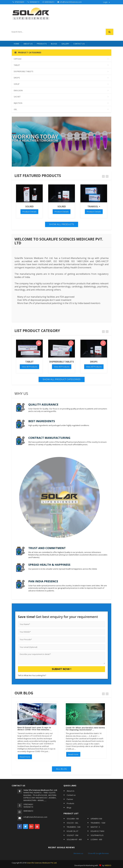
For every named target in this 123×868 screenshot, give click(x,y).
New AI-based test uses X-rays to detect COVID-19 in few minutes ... (34, 728)
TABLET (17, 65)
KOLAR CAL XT (72, 831)
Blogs (69, 808)
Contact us (71, 795)
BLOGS (54, 44)
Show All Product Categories (62, 379)
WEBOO (108, 865)
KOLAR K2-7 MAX (98, 831)
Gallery (65, 44)
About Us (28, 44)
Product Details (29, 212)
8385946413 (49, 2)
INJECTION (18, 103)
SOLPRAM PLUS (97, 835)
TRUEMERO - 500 (74, 827)
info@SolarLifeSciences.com (71, 2)
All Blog (61, 769)
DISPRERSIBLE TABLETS (24, 71)
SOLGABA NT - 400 (74, 839)
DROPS (17, 78)
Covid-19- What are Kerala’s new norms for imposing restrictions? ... (85, 729)
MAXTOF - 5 (95, 827)
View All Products (29, 367)
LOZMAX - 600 (96, 839)
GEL (15, 109)
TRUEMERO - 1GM (98, 823)
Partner (70, 799)
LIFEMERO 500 (96, 819)
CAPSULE (18, 59)
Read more (25, 757)
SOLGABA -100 (73, 819)
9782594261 (20, 2)
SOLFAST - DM (72, 835)
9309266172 (35, 2)
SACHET (17, 97)
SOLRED (29, 206)
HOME (17, 44)
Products (70, 803)
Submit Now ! (61, 669)
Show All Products (62, 224)
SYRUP (17, 84)
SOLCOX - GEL (72, 823)
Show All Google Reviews (98, 853)
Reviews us (78, 853)
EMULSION (18, 90)
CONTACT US (79, 44)
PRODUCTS (42, 44)
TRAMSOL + (94, 206)
